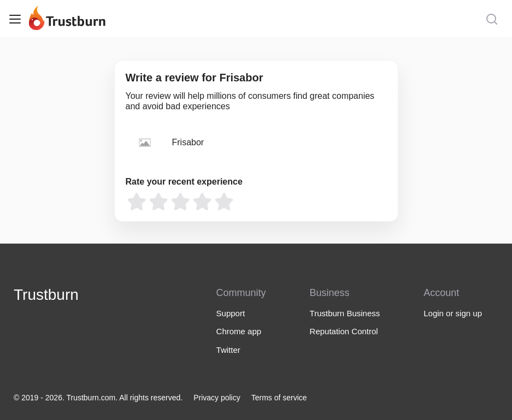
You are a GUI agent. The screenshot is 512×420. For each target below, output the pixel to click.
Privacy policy (217, 398)
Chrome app (239, 331)
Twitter (228, 350)
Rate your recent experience (184, 182)
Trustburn (46, 295)
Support (231, 313)
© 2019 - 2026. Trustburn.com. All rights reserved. (98, 398)
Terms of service (279, 398)
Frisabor (188, 142)
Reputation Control (344, 331)
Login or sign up (453, 313)
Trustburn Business (345, 313)
